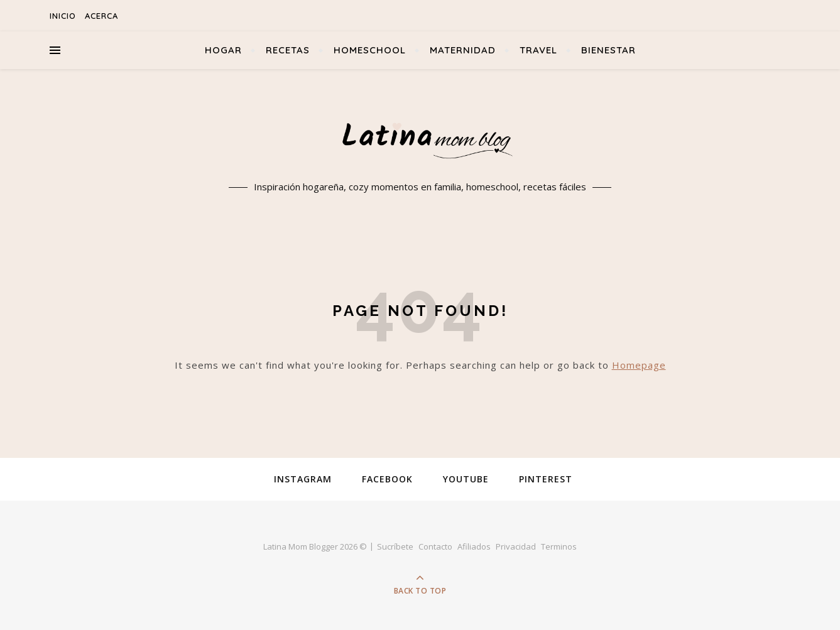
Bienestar (608, 50)
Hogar (223, 50)
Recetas (288, 50)
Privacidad (516, 546)
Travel (538, 50)
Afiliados (474, 546)
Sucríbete (395, 546)
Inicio (63, 16)
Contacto (435, 546)
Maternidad (463, 50)
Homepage (639, 365)
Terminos (559, 546)
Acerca (101, 16)
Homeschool (370, 50)
